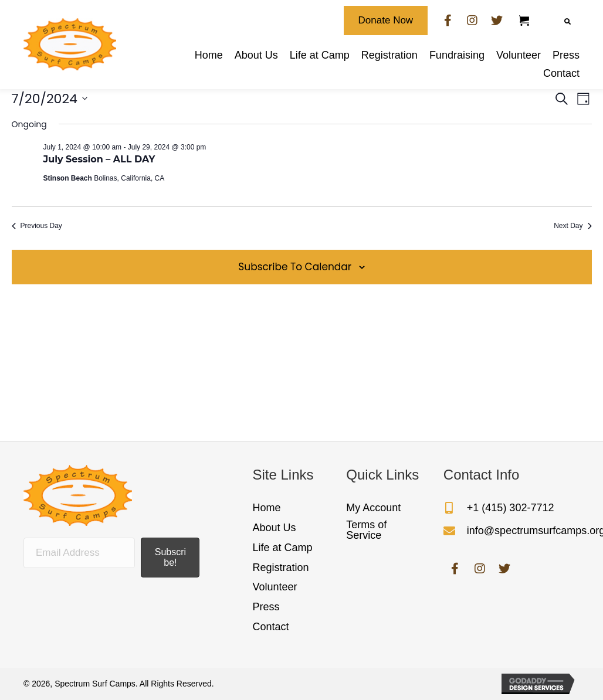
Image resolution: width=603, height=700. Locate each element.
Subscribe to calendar (295, 267)
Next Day (572, 226)
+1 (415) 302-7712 (511, 508)
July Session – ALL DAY (99, 159)
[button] (386, 21)
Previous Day (37, 226)
